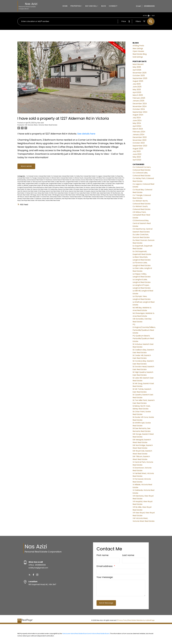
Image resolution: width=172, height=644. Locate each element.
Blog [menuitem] (104, 6)
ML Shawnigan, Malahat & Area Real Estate (78, 186)
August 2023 (138, 149)
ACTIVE (145, 16)
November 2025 (140, 73)
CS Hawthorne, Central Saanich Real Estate (57, 180)
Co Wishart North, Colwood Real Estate (61, 178)
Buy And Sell (91, 6)
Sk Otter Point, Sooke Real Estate (59, 193)
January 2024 (138, 135)
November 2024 (140, 106)
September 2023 (140, 146)
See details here (86, 134)
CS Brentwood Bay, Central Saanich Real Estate (142, 223)
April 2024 (137, 126)
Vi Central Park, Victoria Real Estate (51, 197)
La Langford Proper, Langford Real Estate (74, 184)
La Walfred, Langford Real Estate (32, 186)
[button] (30, 575)
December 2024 (140, 104)
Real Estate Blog (140, 54)
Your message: (105, 577)
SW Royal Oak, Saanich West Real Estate (112, 195)
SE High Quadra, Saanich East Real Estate (111, 189)
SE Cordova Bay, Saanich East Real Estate (61, 189)
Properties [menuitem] (76, 6)
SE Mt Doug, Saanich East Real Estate (49, 191)
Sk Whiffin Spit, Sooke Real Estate (100, 193)
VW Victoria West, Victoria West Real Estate (41, 125)
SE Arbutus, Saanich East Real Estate (95, 187)
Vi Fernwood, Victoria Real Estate (114, 197)
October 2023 (139, 143)
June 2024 (137, 120)
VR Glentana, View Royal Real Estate (65, 199)
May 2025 (137, 90)
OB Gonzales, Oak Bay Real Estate (101, 186)
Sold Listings (138, 57)
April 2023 (137, 160)
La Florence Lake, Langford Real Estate (90, 182)
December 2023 (140, 137)
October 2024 (139, 109)
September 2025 (140, 78)
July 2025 (137, 84)
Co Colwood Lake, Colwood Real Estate (63, 176)
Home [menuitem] (65, 6)
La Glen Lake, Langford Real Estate (112, 182)
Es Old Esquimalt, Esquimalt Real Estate (43, 182)
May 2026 (137, 67)
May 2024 (137, 123)
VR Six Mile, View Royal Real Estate (107, 199)
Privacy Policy (122, 620)
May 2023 (137, 157)
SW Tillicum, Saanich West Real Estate (29, 197)
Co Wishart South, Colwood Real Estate (84, 178)
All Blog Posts (138, 46)
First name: (103, 555)
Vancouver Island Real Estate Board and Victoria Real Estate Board (86, 634)
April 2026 (137, 70)
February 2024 (139, 132)
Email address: (105, 566)
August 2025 (138, 81)
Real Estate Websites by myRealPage (141, 620)
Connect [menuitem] (113, 6)
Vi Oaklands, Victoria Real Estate (44, 199)
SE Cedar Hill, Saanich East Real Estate (36, 189)
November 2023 (139, 140)
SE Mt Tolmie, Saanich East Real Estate (72, 191)
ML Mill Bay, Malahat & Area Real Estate (53, 186)
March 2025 (138, 95)
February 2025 (139, 98)
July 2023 (137, 151)
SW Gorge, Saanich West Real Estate (41, 195)
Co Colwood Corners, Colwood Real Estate (39, 176)
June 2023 (137, 154)
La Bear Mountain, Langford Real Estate (67, 182)
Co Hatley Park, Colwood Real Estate (85, 176)
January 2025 (138, 101)
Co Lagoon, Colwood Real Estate (105, 176)
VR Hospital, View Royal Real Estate (86, 199)
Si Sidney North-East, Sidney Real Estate (37, 193)
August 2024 (138, 115)
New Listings (138, 48)
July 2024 (137, 118)
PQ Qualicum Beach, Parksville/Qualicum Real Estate (68, 187)
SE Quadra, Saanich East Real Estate (95, 191)
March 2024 (138, 129)
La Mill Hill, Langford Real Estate (95, 184)
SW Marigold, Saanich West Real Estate (64, 195)
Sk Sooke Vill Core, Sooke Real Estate (79, 193)
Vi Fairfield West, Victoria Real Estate (93, 197)
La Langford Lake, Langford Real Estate (50, 184)
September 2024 (140, 112)
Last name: (128, 555)
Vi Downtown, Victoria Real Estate (72, 197)
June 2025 (137, 87)
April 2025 (137, 92)
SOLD (153, 16)
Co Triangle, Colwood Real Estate (40, 178)
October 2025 (139, 75)
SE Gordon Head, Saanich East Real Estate (86, 189)
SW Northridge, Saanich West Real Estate (88, 195)
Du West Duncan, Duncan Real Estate (104, 180)
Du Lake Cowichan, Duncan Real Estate (81, 180)
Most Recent (138, 64)
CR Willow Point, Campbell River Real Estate (109, 178)
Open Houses (138, 51)
